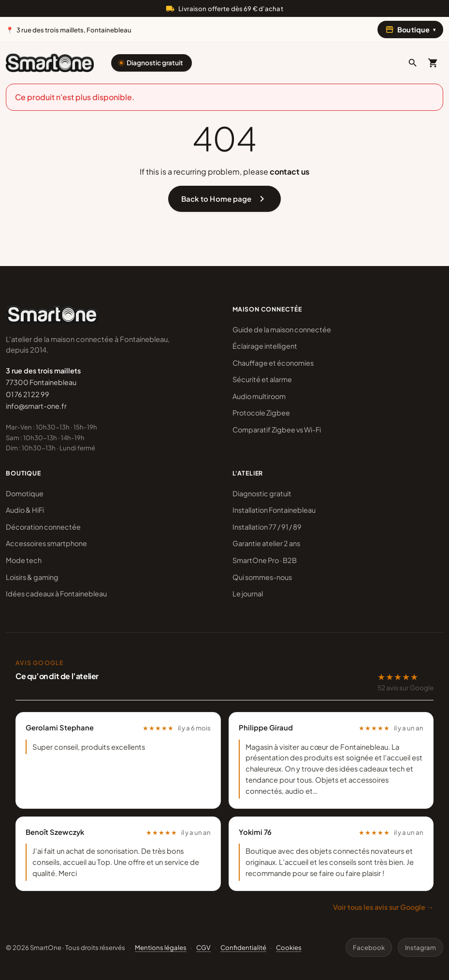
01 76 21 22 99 (28, 394)
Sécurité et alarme (262, 379)
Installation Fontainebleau (274, 510)
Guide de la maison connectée (282, 329)
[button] (413, 63)
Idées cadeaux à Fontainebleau (56, 594)
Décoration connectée (43, 527)
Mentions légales (161, 947)
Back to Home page (224, 199)
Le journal (248, 594)
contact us (290, 171)
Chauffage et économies (273, 363)
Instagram (420, 947)
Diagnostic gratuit (155, 63)
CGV (203, 947)
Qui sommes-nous (262, 577)
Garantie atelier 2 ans (266, 543)
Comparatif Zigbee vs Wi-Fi (277, 430)
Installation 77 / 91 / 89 (267, 527)
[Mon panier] (433, 63)
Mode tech (24, 560)
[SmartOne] (50, 63)
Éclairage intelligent (265, 346)
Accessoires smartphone (46, 543)
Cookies (289, 947)
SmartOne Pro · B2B (265, 560)
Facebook (369, 947)
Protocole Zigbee (261, 413)
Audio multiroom (259, 396)
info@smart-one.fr (36, 406)
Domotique (25, 493)
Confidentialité (243, 947)
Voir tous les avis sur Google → (383, 907)
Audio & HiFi (25, 510)
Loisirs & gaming (32, 577)
